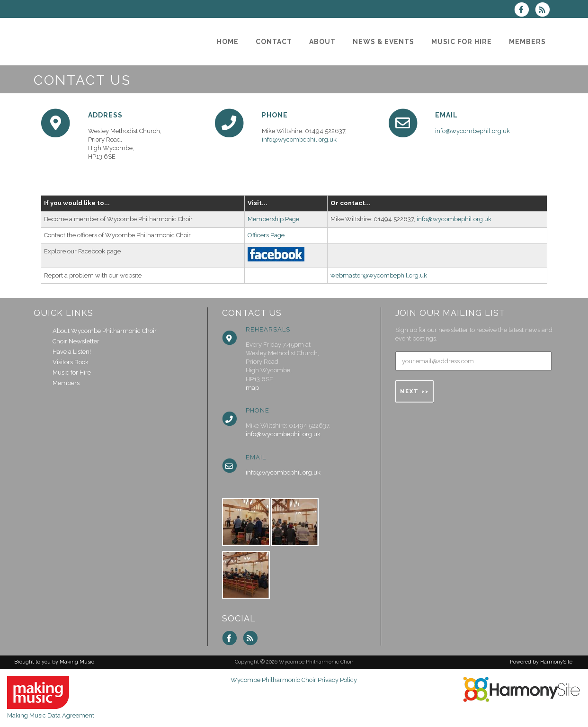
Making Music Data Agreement (51, 715)
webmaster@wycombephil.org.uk (379, 275)
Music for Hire (72, 372)
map (252, 388)
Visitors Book (71, 362)
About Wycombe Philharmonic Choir (105, 331)
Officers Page (266, 235)
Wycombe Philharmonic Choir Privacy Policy (294, 680)
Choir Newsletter (76, 341)
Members (66, 383)
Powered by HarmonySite (541, 662)
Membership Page (273, 219)
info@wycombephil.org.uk (299, 139)
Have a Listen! (72, 352)
